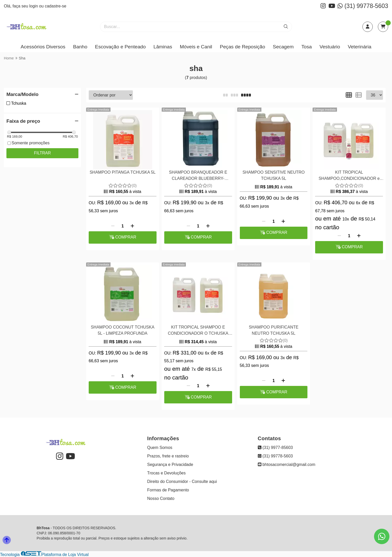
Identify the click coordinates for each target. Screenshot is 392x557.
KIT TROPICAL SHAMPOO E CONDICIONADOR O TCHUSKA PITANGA (198, 331)
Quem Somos (160, 448)
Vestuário (330, 47)
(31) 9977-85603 (275, 448)
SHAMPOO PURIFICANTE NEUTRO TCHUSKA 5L (274, 330)
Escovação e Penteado (120, 47)
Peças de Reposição (242, 47)
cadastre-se (56, 6)
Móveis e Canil (196, 47)
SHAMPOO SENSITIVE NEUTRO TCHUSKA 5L (274, 175)
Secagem (283, 47)
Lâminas (163, 47)
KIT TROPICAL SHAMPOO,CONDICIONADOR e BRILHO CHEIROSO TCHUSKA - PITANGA (349, 176)
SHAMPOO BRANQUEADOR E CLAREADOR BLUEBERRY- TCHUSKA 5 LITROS (198, 176)
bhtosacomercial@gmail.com (287, 465)
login (34, 6)
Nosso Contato (161, 498)
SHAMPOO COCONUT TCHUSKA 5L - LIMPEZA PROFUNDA (122, 330)
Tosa (307, 47)
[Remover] (113, 226)
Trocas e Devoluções (167, 473)
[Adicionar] (132, 226)
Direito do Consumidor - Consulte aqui (182, 481)
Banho (80, 47)
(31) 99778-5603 (363, 6)
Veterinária (360, 47)
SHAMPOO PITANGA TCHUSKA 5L (123, 172)
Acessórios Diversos (43, 47)
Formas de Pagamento (168, 490)
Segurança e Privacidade (170, 465)
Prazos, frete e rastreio (168, 456)
